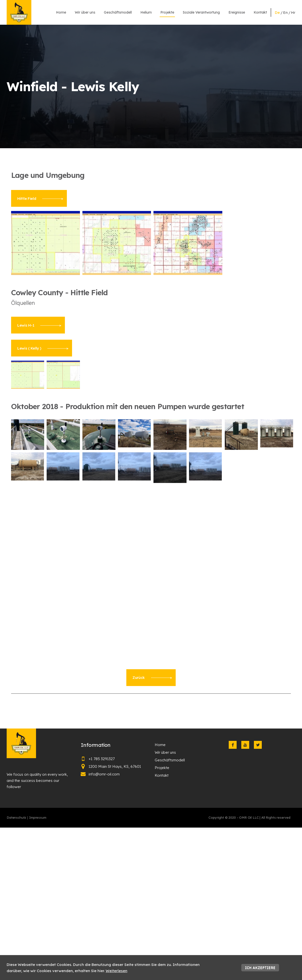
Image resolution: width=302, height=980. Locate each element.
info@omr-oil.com (104, 774)
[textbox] (151, 175)
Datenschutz (16, 817)
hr (293, 12)
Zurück (152, 678)
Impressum (38, 817)
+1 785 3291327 (102, 759)
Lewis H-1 (39, 325)
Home (61, 12)
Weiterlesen (116, 971)
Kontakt (260, 12)
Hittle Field (40, 198)
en (285, 12)
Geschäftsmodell (118, 12)
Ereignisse (237, 12)
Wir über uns (85, 12)
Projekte (167, 12)
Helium (146, 12)
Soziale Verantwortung (201, 12)
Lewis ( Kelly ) (43, 348)
